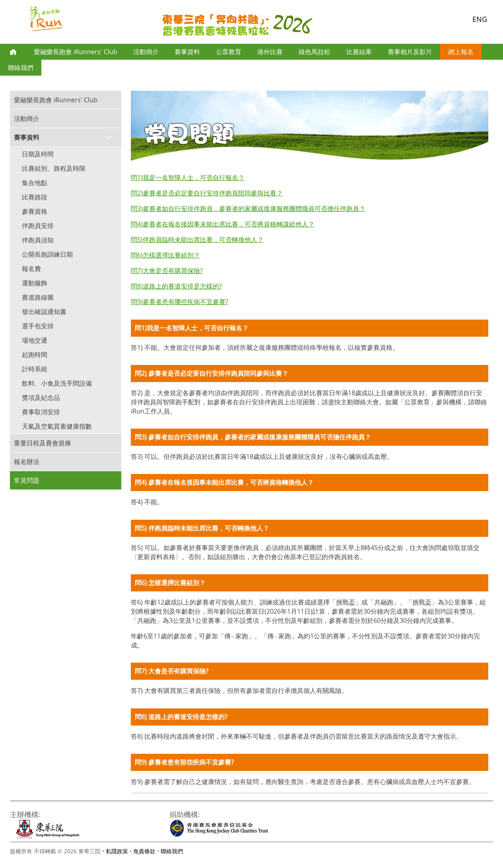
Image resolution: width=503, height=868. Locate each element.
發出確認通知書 (44, 312)
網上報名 (461, 52)
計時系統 (35, 369)
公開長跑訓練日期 (47, 254)
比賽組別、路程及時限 (54, 168)
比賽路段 (35, 197)
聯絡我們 (21, 68)
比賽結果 (359, 52)
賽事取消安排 (41, 412)
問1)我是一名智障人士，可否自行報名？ (188, 178)
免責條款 (144, 851)
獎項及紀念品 (41, 398)
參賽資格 (35, 211)
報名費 (31, 269)
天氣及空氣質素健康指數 (57, 426)
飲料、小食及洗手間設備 (57, 383)
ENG (480, 19)
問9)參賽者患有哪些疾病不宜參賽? (180, 302)
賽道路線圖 (38, 297)
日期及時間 (38, 154)
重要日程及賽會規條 (43, 443)
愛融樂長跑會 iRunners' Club (76, 52)
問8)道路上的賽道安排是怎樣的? (176, 286)
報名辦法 (27, 462)
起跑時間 (35, 355)
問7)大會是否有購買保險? (167, 271)
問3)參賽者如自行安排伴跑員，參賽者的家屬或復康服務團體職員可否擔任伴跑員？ (248, 209)
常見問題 (27, 480)
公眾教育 (229, 52)
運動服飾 (35, 283)
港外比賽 (270, 52)
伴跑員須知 (38, 240)
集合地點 (35, 183)
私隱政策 (117, 851)
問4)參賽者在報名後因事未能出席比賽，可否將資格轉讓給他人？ (223, 224)
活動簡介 (146, 52)
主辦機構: (25, 814)
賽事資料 (187, 52)
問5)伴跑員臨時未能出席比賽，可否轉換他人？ (197, 240)
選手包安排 (38, 326)
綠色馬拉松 (315, 52)
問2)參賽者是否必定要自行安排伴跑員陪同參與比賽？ (207, 193)
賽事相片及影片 (410, 52)
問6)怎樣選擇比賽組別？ (165, 255)
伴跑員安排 (38, 226)
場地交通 (35, 340)
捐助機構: (185, 814)
